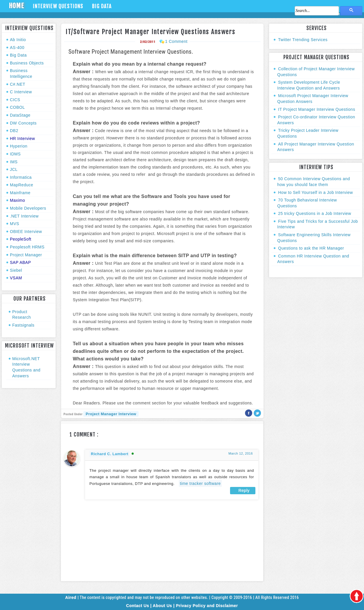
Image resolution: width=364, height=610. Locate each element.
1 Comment (176, 41)
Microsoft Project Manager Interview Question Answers (313, 99)
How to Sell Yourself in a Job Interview (316, 192)
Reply (244, 490)
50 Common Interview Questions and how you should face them (314, 182)
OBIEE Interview (26, 232)
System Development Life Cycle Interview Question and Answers (309, 85)
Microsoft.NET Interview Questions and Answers (26, 367)
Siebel (16, 270)
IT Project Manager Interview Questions (317, 109)
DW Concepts (23, 123)
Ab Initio (18, 40)
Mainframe (20, 193)
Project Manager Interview (111, 414)
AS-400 (17, 48)
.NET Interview (24, 216)
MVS (15, 224)
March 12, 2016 (241, 453)
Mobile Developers (28, 208)
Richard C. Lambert (110, 454)
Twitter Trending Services (303, 40)
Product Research (22, 315)
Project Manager (26, 255)
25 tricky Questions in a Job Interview (315, 213)
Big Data (102, 6)
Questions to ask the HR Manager (311, 248)
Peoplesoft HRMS (27, 247)
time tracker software (200, 483)
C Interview (21, 92)
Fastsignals (23, 325)
